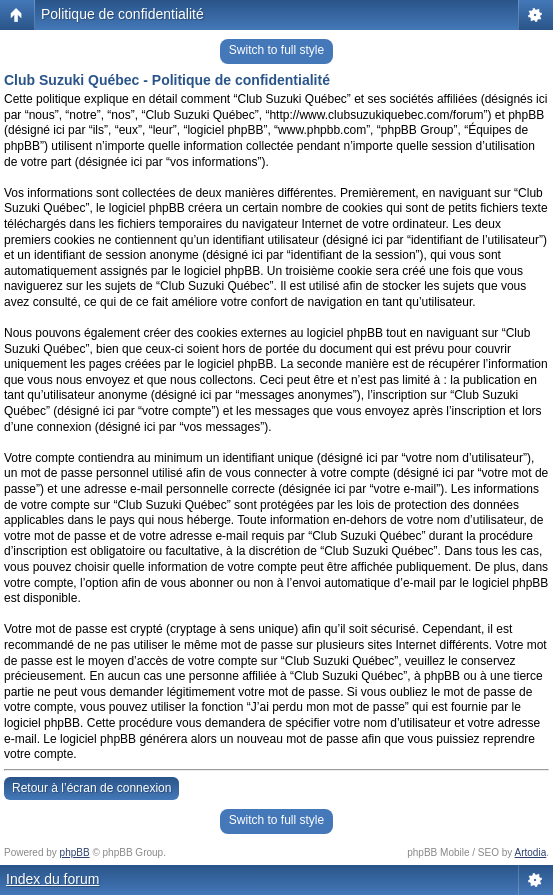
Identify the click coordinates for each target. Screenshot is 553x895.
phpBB (75, 852)
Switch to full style (276, 50)
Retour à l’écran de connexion (91, 788)
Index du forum (52, 879)
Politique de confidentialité (122, 14)
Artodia (531, 852)
